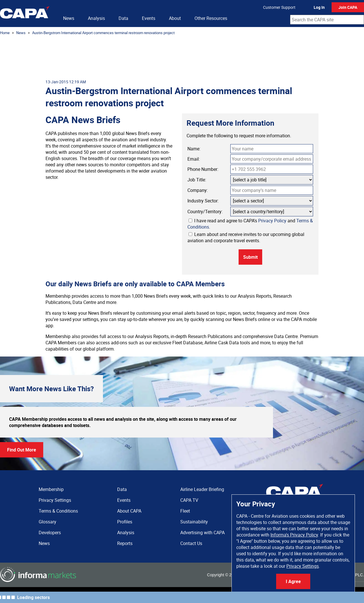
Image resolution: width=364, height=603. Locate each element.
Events (149, 18)
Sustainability (194, 522)
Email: (194, 159)
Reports (125, 543)
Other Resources (211, 18)
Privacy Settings (303, 566)
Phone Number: (203, 169)
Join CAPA (348, 7)
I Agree (293, 581)
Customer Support (279, 7)
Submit (250, 257)
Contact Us (191, 543)
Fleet (185, 511)
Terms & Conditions (58, 511)
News (69, 18)
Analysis (96, 18)
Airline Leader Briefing (202, 489)
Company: (198, 190)
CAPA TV (189, 500)
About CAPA (129, 511)
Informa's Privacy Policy (294, 535)
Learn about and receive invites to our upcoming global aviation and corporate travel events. (246, 237)
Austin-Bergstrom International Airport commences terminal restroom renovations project (103, 33)
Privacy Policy (272, 221)
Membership (51, 489)
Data (123, 18)
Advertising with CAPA (202, 532)
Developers (50, 532)
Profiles (125, 522)
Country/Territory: (205, 212)
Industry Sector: (203, 201)
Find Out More (22, 450)
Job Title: (197, 180)
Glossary (47, 522)
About (175, 18)
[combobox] (327, 20)
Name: (194, 149)
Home (5, 33)
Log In (319, 7)
